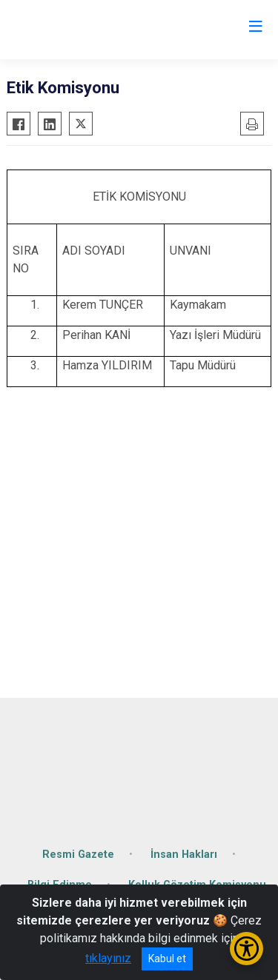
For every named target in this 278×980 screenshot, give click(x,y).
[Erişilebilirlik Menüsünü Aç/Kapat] (246, 949)
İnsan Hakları (184, 855)
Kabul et (167, 959)
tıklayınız (108, 958)
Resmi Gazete (78, 855)
